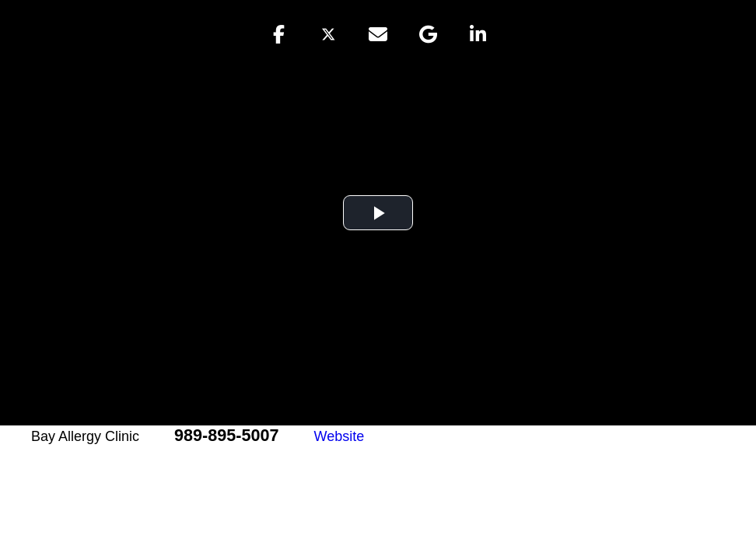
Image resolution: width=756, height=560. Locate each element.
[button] (278, 34)
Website (339, 436)
